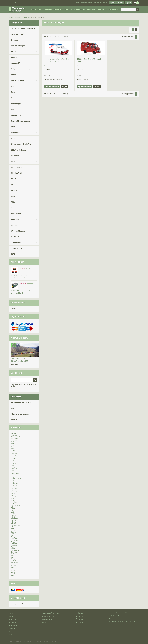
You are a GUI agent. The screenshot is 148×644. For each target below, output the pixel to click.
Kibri (13, 127)
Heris (13, 480)
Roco (13, 196)
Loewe (13, 514)
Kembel (14, 497)
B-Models (15, 40)
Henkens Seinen (16, 479)
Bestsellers (58, 9)
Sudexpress (15, 552)
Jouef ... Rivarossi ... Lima (21, 121)
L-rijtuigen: (15, 132)
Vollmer (14, 225)
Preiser (13, 537)
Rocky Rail (14, 545)
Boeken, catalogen (18, 46)
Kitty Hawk (15, 502)
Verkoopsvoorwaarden (51, 641)
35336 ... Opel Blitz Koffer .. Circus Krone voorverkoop (57, 60)
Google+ (80, 619)
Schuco (13, 549)
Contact (14, 420)
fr (13, 3)
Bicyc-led (14, 454)
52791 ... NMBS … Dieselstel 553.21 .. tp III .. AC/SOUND (24, 292)
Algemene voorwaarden (20, 414)
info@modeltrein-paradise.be (126, 621)
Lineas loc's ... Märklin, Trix (21, 144)
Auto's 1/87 (19, 18)
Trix (13, 208)
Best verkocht (13, 622)
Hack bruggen (16, 104)
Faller (13, 92)
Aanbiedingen (80, 9)
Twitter (79, 616)
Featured (49, 9)
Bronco (13, 460)
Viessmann (15, 219)
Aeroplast (14, 440)
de (16, 3)
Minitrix (14, 524)
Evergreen (14, 467)
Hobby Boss (15, 484)
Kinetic (13, 500)
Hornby (13, 487)
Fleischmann (16, 98)
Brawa (14, 75)
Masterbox (14, 519)
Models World (16, 173)
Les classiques (16, 505)
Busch (13, 462)
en (19, 3)
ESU (13, 86)
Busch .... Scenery (18, 80)
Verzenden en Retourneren (84, 3)
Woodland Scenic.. (17, 574)
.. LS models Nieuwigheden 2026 (24, 28)
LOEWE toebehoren (19, 150)
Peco (13, 534)
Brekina (26, 18)
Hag (13, 109)
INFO (13, 254)
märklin (14, 517)
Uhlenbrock (15, 560)
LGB (12, 507)
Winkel (11, 18)
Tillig (13, 202)
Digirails (14, 464)
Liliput (14, 138)
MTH (13, 527)
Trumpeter (14, 559)
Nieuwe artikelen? (20, 338)
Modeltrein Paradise (26, 641)
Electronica (15, 237)
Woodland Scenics (18, 231)
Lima (13, 510)
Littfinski (14, 512)
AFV (12, 442)
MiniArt (14, 522)
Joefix (13, 494)
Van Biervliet (16, 214)
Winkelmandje (18, 303)
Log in (128, 3)
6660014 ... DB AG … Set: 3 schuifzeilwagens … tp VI (20, 277)
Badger (13, 452)
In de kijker (12, 619)
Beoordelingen (18, 598)
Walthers (14, 570)
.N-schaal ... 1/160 (18, 34)
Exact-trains (15, 469)
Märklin (14, 161)
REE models (15, 540)
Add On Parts (15, 439)
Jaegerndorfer (15, 492)
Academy (14, 435)
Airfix (13, 444)
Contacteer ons (112, 9)
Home (34, 9)
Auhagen (15, 57)
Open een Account (116, 3)
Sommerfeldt (15, 550)
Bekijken (65, 87)
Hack (13, 475)
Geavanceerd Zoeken (101, 3)
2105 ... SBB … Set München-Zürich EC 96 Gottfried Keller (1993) (24, 360)
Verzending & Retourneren (21, 402)
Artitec (14, 51)
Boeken (14, 455)
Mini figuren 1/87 (18, 167)
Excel (13, 470)
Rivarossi (15, 190)
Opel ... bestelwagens (37, 18)
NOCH (14, 179)
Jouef (13, 495)
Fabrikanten (91, 9)
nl (10, 3)
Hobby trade (15, 485)
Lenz (13, 504)
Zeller (13, 575)
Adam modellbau (16, 437)
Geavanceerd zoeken (18, 389)
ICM (12, 490)
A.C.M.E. (14, 434)
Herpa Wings (16, 115)
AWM (13, 449)
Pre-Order (68, 9)
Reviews (101, 9)
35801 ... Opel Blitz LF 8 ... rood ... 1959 (90, 60)
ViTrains (14, 565)
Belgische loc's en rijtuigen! (22, 69)
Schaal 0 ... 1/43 (17, 248)
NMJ (13, 529)
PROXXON (14, 539)
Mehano (14, 520)
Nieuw (41, 9)
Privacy (14, 408)
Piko (13, 185)
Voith (13, 567)
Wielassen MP (16, 572)
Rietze (13, 542)
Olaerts (13, 532)
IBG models (15, 489)
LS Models (15, 156)
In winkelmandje (54, 87)
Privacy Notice (37, 641)
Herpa (13, 482)
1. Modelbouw (17, 242)
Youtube (80, 622)
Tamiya (13, 554)
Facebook (80, 613)
